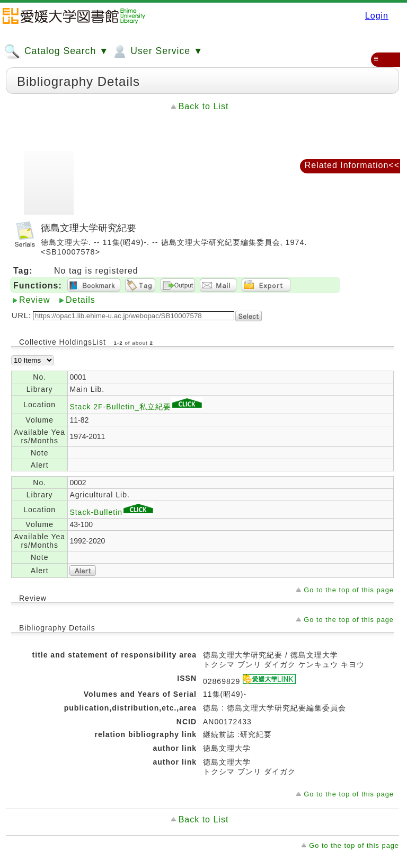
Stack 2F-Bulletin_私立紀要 (136, 407)
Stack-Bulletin (112, 512)
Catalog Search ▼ (56, 51)
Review (34, 300)
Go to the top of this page (349, 590)
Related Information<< (352, 165)
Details (81, 300)
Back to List (204, 106)
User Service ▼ (157, 51)
